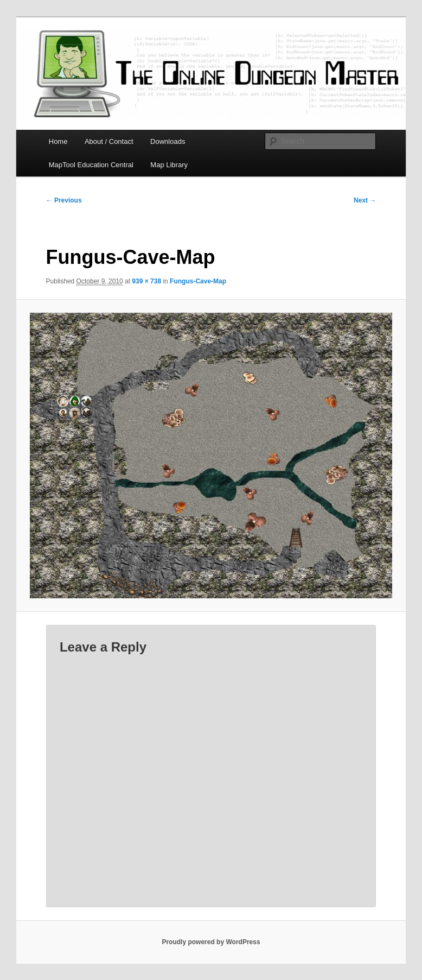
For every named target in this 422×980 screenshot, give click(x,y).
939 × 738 (146, 281)
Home (58, 141)
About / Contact (109, 141)
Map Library (169, 165)
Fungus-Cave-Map (198, 281)
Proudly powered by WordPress (211, 942)
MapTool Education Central (91, 165)
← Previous (64, 200)
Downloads (168, 141)
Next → (365, 200)
